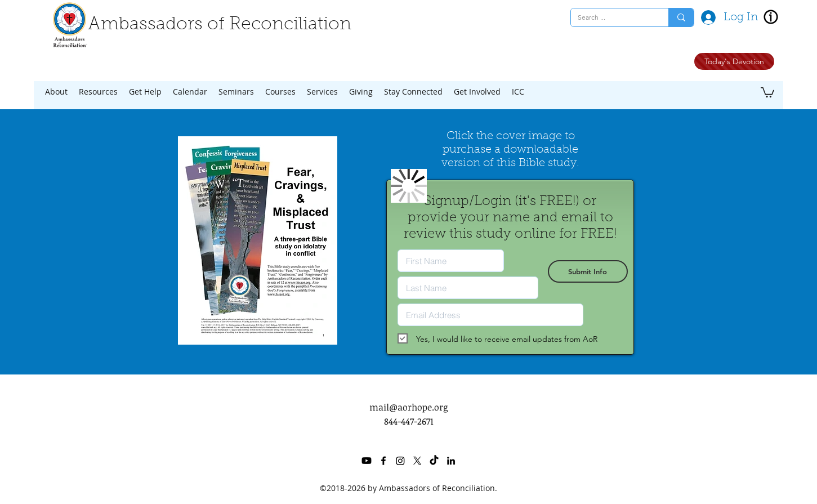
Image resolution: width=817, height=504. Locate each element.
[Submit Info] (588, 271)
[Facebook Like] (633, 64)
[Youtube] (367, 461)
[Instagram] (400, 461)
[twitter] (417, 461)
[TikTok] (434, 461)
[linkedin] (451, 461)
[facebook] (383, 461)
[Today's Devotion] (734, 61)
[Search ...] (611, 18)
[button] (56, 92)
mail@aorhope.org (408, 407)
